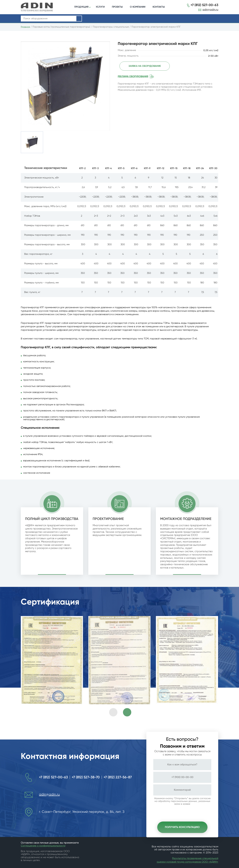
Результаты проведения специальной (195, 858)
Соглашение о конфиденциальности (43, 846)
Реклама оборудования (133, 76)
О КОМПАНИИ (138, 7)
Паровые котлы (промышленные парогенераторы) (61, 27)
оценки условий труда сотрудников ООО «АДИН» (187, 862)
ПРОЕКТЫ (117, 7)
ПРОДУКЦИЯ (81, 7)
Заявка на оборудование (143, 66)
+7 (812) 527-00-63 (204, 5)
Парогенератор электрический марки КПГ (156, 27)
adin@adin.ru (210, 10)
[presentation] (113, 712)
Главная (25, 27)
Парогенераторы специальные (111, 27)
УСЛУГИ (100, 7)
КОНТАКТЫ (159, 7)
